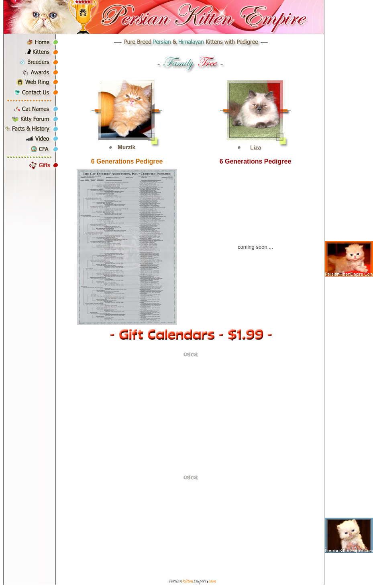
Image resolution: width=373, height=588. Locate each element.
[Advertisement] (191, 416)
